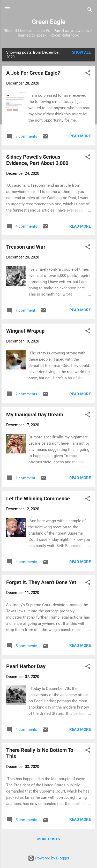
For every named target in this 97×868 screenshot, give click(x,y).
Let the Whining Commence (38, 499)
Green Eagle (49, 22)
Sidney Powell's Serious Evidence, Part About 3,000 (37, 160)
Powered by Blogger (49, 858)
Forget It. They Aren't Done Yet (41, 582)
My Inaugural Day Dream (35, 415)
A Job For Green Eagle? (33, 73)
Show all (81, 52)
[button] (88, 74)
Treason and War (26, 247)
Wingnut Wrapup (25, 331)
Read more (80, 136)
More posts (49, 839)
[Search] (90, 10)
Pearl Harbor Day (26, 666)
